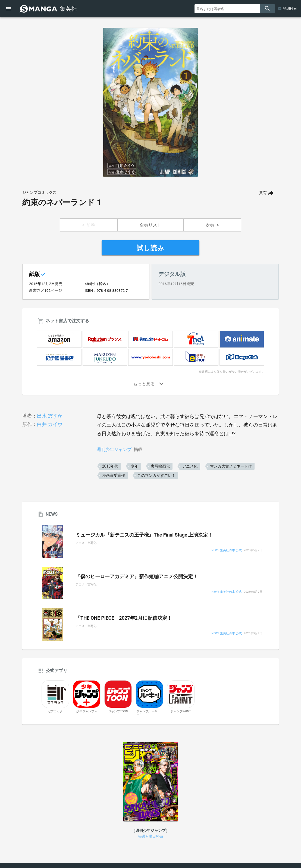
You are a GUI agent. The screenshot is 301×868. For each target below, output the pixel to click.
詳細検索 (290, 9)
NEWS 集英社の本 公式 (226, 551)
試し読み (150, 248)
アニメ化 (190, 466)
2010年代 (110, 466)
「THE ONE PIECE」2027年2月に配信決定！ (124, 618)
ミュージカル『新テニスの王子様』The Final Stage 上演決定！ (144, 535)
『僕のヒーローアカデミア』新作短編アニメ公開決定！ (137, 576)
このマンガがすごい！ (156, 475)
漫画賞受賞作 (114, 475)
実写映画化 (160, 466)
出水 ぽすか (50, 416)
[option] (150, 102)
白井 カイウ (50, 424)
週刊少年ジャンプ (114, 449)
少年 (134, 466)
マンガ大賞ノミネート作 (231, 466)
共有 (263, 193)
